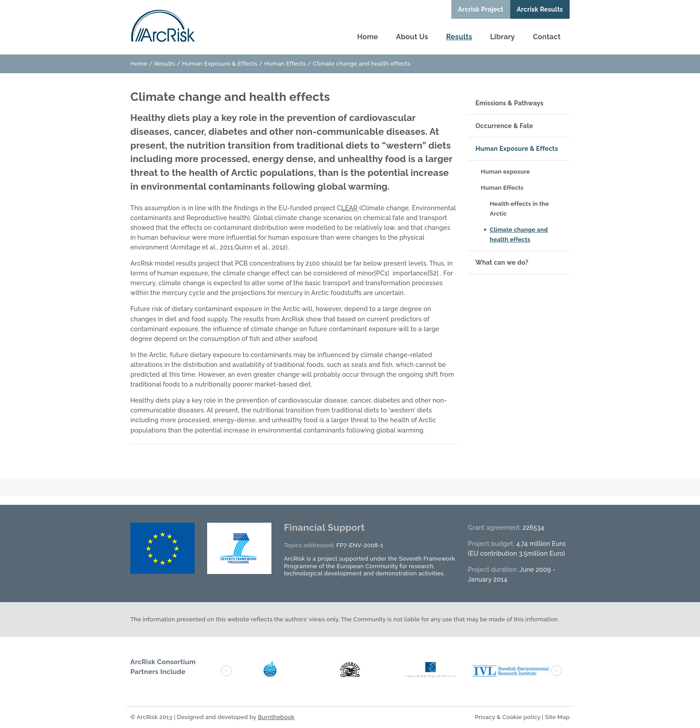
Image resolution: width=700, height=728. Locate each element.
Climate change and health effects (519, 235)
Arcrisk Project (481, 9)
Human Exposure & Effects (220, 64)
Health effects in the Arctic (519, 209)
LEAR (350, 208)
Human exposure (505, 172)
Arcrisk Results (540, 9)
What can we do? (502, 262)
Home (368, 37)
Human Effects (285, 64)
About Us (412, 37)
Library (503, 37)
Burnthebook (276, 717)
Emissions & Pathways (510, 103)
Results (459, 37)
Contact (547, 37)
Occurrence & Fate (504, 126)
